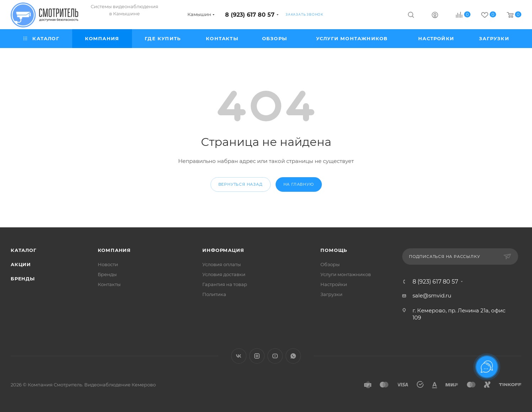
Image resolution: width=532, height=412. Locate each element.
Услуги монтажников (346, 274)
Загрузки (331, 294)
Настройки (334, 284)
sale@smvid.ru (432, 295)
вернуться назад (241, 184)
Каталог (24, 250)
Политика (214, 294)
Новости (108, 264)
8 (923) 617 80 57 (250, 15)
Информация (223, 250)
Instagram (257, 356)
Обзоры (330, 264)
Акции (21, 264)
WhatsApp (293, 356)
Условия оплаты (222, 264)
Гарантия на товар (225, 284)
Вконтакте (239, 356)
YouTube (275, 356)
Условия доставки (224, 274)
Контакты (109, 284)
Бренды (23, 279)
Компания (114, 250)
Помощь (334, 250)
